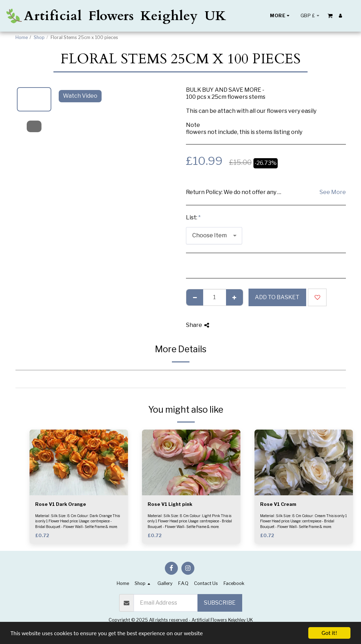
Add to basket (277, 297)
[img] (79, 462)
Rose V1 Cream (278, 504)
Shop (39, 37)
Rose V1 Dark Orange (61, 504)
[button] (330, 15)
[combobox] (214, 236)
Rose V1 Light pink (170, 504)
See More (333, 192)
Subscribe (220, 603)
